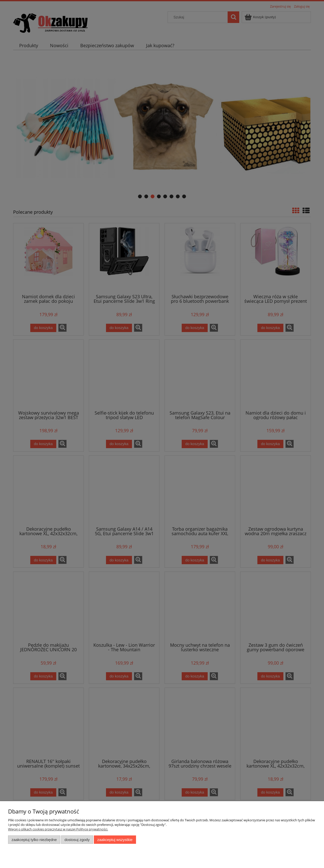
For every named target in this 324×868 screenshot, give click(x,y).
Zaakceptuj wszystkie (115, 840)
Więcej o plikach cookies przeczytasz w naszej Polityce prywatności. (58, 829)
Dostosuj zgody (77, 840)
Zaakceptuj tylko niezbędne (34, 840)
